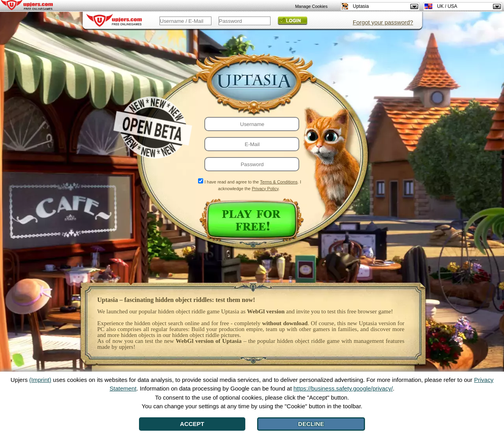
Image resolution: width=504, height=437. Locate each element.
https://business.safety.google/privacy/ (343, 388)
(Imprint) (40, 380)
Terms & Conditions (279, 182)
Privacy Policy (265, 189)
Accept (192, 424)
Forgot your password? (383, 22)
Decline (311, 424)
